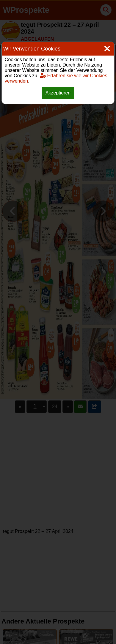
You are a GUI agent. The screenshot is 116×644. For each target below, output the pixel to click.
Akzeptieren (58, 93)
